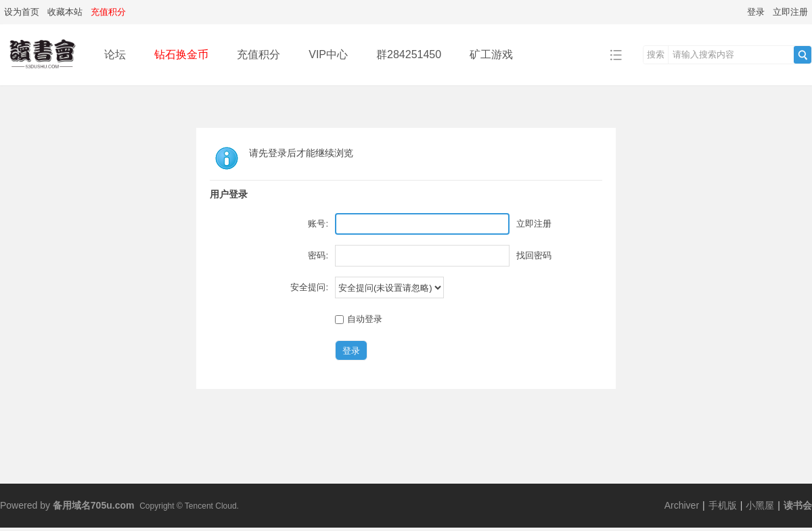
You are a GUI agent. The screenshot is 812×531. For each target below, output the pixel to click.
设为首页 (22, 12)
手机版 (723, 505)
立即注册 (790, 12)
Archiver (682, 505)
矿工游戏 (491, 54)
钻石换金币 (181, 54)
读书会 (798, 505)
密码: (318, 255)
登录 (756, 12)
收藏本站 (65, 12)
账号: (318, 224)
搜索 (656, 54)
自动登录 (359, 319)
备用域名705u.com (94, 505)
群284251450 (409, 54)
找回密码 (534, 255)
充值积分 (258, 54)
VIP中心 (328, 54)
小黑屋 (760, 505)
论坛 (115, 54)
